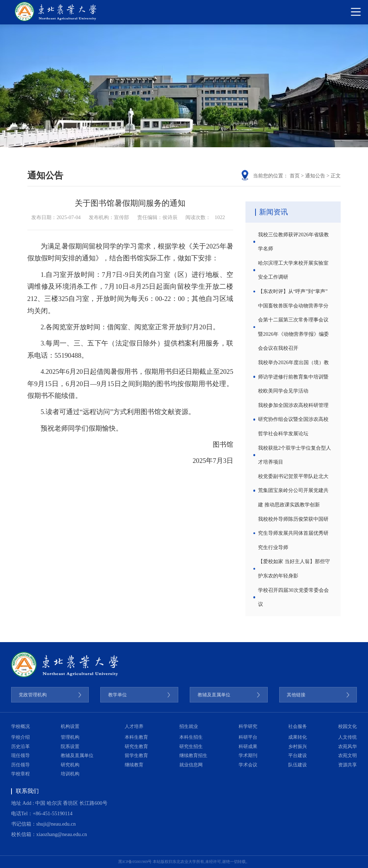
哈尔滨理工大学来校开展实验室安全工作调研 (293, 270)
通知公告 (315, 176)
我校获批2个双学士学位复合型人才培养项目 (295, 455)
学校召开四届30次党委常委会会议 (293, 597)
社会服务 (298, 727)
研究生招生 (191, 747)
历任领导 (20, 765)
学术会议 (248, 765)
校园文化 (348, 727)
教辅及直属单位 (77, 756)
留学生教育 (136, 756)
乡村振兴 (298, 747)
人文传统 (348, 737)
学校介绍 (20, 737)
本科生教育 (136, 737)
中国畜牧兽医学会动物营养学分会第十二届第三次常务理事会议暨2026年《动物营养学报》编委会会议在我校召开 (293, 327)
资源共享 (348, 765)
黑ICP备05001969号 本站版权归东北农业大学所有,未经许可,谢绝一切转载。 (184, 862)
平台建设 (298, 756)
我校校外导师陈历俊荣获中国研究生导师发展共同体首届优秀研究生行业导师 (293, 533)
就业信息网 (191, 765)
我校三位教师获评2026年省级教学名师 (293, 242)
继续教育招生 (193, 756)
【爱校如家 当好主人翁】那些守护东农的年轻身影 (294, 568)
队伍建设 (298, 765)
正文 (336, 176)
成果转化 (298, 737)
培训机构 (70, 774)
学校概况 (20, 727)
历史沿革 (20, 747)
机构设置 (70, 727)
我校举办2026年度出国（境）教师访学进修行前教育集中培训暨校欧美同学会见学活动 (293, 377)
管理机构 (70, 737)
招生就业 (189, 727)
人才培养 (134, 727)
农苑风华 (348, 747)
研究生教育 (136, 747)
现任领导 (20, 756)
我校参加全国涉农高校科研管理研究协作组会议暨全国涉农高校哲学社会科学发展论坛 (293, 419)
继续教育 (134, 765)
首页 (295, 176)
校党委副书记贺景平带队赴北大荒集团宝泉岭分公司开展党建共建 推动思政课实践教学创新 (293, 490)
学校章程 (20, 774)
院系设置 (70, 747)
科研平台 (248, 737)
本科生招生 (191, 737)
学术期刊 (248, 756)
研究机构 (70, 765)
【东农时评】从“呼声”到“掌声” (293, 291)
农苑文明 (348, 756)
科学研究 (248, 727)
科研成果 (248, 747)
